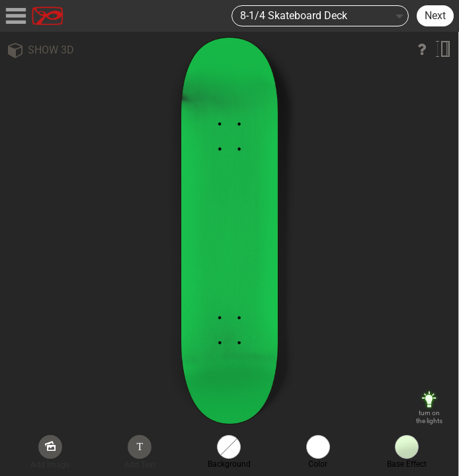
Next (435, 16)
